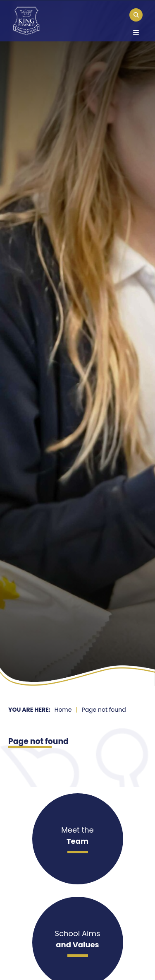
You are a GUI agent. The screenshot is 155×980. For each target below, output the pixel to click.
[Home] (26, 21)
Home (63, 710)
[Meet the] (78, 839)
